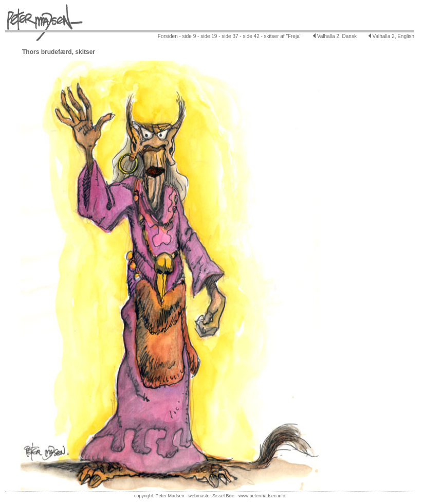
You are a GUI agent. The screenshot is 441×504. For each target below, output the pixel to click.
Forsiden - (169, 36)
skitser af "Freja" (282, 36)
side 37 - (231, 36)
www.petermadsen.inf (261, 496)
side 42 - (252, 36)
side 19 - (209, 36)
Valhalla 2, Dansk (335, 36)
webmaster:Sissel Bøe (211, 496)
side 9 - (190, 36)
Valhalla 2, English (391, 36)
